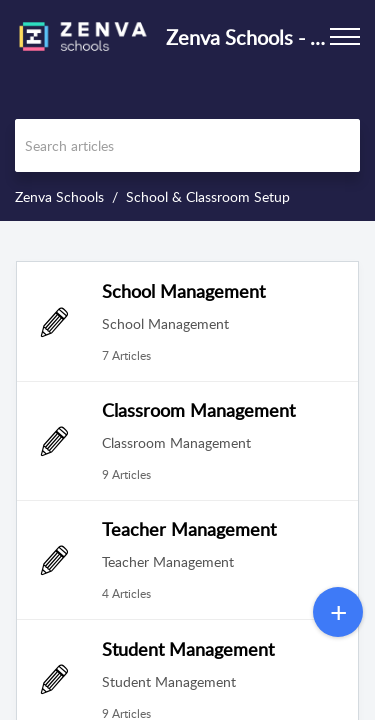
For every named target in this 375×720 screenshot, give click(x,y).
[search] (187, 145)
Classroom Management (198, 410)
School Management (183, 291)
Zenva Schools (59, 196)
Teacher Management (189, 529)
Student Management (188, 649)
